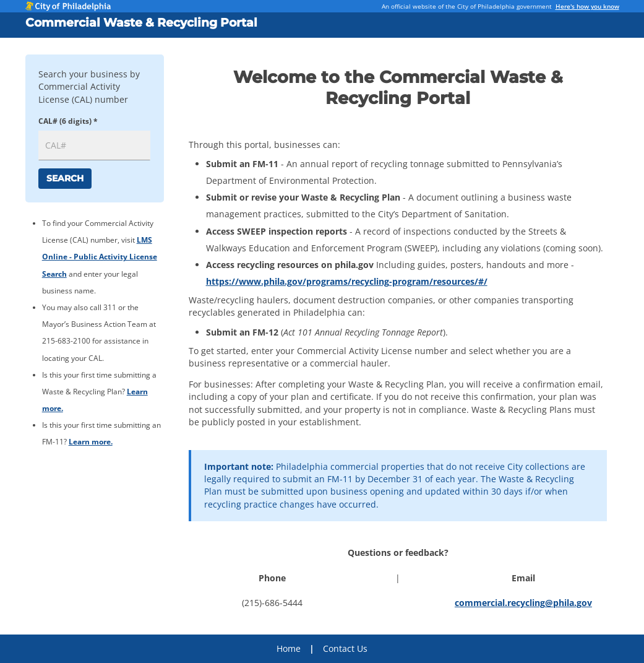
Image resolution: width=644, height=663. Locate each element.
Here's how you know (587, 6)
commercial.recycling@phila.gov (523, 603)
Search (65, 178)
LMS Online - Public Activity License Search (100, 257)
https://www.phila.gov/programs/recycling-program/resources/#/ (347, 281)
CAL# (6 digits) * (68, 121)
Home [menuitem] (289, 648)
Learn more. (91, 442)
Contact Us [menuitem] (345, 648)
